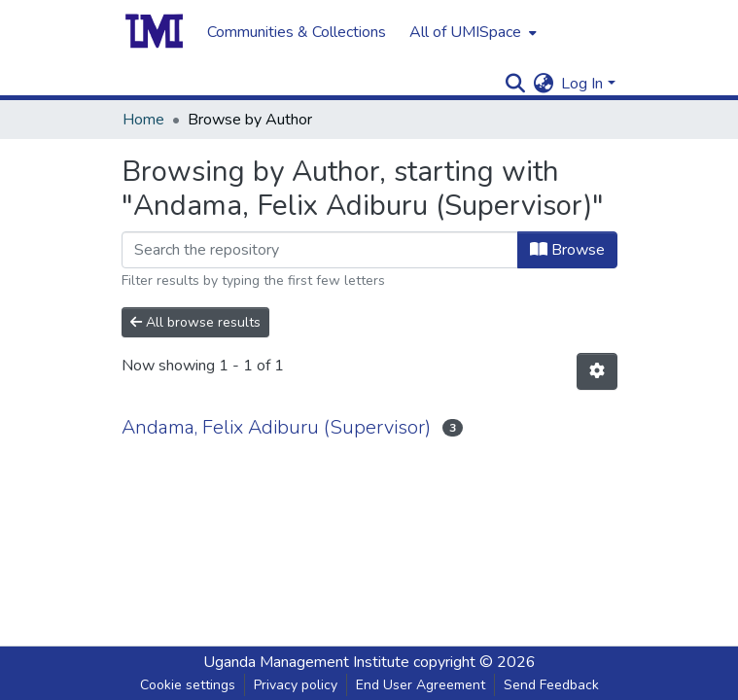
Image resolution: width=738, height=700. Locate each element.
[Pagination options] (597, 371)
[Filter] (320, 250)
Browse (567, 250)
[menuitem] (471, 32)
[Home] (155, 32)
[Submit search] (515, 84)
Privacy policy (296, 685)
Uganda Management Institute (306, 662)
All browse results (195, 322)
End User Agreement (421, 685)
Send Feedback (551, 685)
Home (143, 120)
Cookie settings (188, 685)
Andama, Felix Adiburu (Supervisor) (276, 427)
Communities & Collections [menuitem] (297, 32)
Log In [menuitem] (582, 84)
